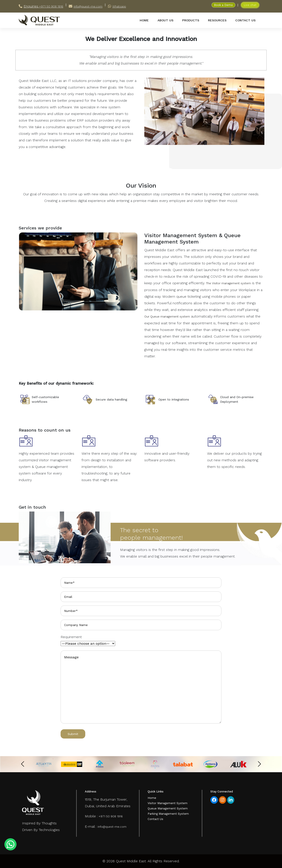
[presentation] (23, 764)
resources (217, 20)
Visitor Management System (168, 803)
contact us (245, 20)
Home (152, 798)
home (144, 20)
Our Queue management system (167, 317)
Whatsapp (119, 6)
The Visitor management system (228, 283)
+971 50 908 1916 (51, 6)
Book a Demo (223, 5)
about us (165, 20)
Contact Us (155, 819)
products (191, 20)
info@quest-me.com (88, 6)
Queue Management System (168, 808)
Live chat (250, 5)
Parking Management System (168, 814)
